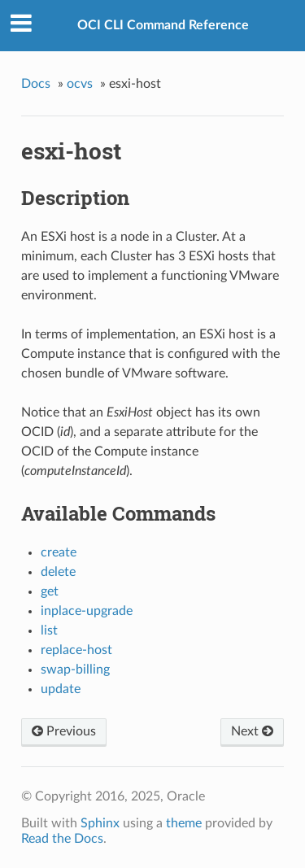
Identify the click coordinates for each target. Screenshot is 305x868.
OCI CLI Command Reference (163, 25)
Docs (36, 84)
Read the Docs (62, 839)
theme (184, 823)
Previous (64, 731)
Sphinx (100, 823)
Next (252, 731)
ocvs (80, 84)
